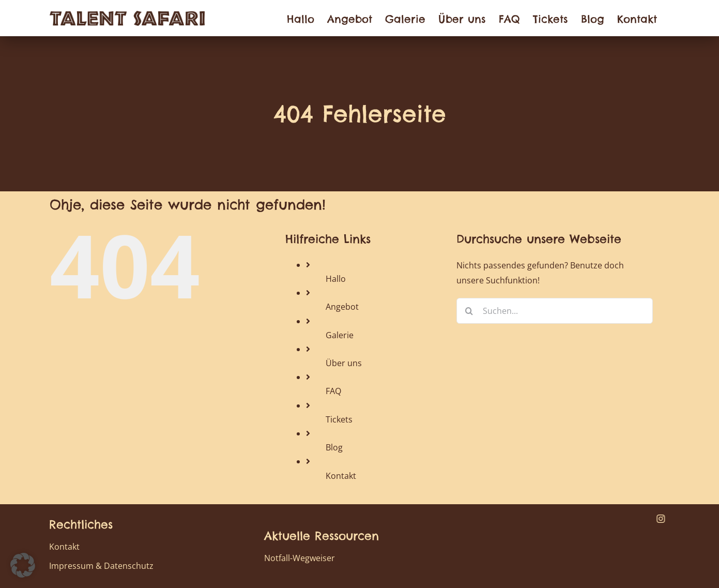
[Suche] (469, 311)
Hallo (336, 279)
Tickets (339, 419)
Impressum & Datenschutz (101, 566)
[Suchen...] (555, 311)
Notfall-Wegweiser (300, 558)
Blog (334, 447)
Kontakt (341, 476)
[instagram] (661, 519)
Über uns (344, 363)
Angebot (342, 307)
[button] (23, 565)
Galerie (340, 335)
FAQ (333, 391)
